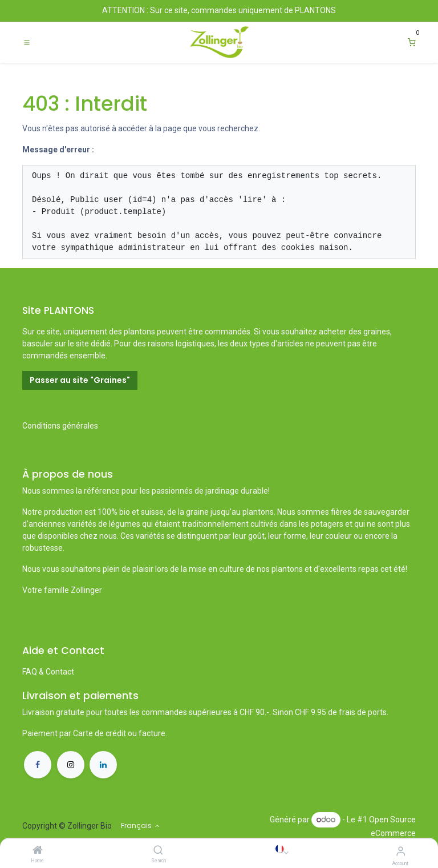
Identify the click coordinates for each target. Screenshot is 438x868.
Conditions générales (60, 426)
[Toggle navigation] (27, 42)
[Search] (158, 851)
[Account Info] (401, 851)
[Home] (38, 851)
